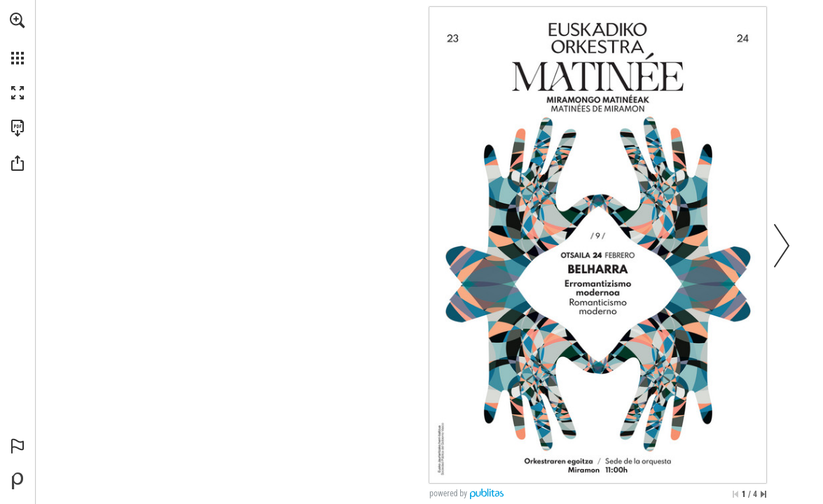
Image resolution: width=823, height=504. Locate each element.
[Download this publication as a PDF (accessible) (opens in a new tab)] (18, 128)
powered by (448, 493)
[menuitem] (18, 38)
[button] (18, 20)
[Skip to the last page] (763, 494)
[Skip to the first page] (735, 494)
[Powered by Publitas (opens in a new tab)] (18, 481)
